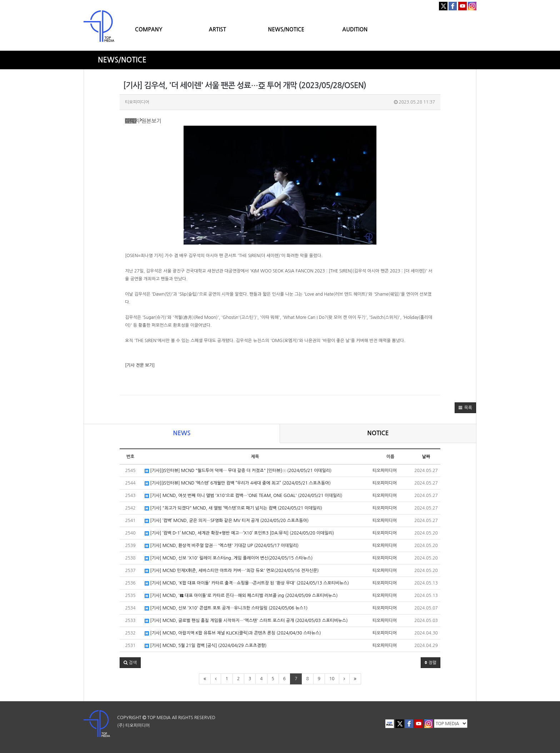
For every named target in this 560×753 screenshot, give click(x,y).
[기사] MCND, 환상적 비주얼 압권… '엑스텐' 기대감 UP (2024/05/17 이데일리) (222, 546)
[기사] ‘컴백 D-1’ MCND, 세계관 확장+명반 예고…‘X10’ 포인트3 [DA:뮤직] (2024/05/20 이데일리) (239, 533)
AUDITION (355, 29)
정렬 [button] (431, 663)
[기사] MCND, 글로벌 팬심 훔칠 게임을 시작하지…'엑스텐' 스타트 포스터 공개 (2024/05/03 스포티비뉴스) (246, 621)
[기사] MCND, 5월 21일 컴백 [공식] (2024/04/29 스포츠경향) (206, 646)
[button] (465, 408)
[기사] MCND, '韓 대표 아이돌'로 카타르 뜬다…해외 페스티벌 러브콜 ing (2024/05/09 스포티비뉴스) (241, 596)
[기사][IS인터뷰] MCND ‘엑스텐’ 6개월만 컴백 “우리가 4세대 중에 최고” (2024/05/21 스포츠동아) (238, 483)
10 (332, 679)
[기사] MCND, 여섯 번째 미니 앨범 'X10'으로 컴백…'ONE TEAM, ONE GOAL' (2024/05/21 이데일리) (244, 496)
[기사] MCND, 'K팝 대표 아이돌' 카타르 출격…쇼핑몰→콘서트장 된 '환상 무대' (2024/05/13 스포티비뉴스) (247, 583)
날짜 (426, 457)
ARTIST (217, 29)
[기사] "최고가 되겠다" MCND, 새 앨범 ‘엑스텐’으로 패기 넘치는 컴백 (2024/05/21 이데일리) (233, 508)
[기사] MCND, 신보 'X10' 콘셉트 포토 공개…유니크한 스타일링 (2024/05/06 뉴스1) (226, 608)
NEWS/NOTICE (286, 29)
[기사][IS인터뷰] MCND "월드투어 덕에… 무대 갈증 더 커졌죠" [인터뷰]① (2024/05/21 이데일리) (238, 471)
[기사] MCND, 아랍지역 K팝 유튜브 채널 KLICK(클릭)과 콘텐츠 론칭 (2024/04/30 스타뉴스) (233, 633)
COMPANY (149, 29)
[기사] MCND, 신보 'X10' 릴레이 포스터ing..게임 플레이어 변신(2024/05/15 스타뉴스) (229, 558)
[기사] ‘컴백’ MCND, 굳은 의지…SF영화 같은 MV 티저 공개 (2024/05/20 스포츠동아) (227, 521)
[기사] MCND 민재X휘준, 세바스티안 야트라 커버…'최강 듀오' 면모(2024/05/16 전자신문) (232, 571)
